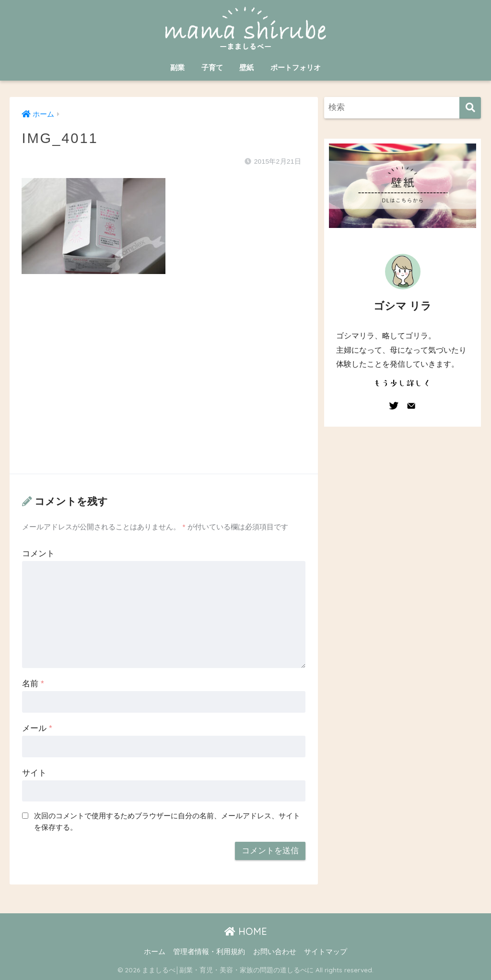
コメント (38, 554)
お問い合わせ (275, 952)
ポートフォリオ (296, 67)
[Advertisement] (164, 383)
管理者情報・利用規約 (209, 952)
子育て (212, 67)
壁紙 (246, 67)
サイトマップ (326, 952)
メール (37, 728)
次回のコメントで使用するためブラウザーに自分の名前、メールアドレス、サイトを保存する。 (167, 822)
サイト (34, 773)
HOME (246, 931)
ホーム (155, 952)
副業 (177, 67)
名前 (33, 684)
